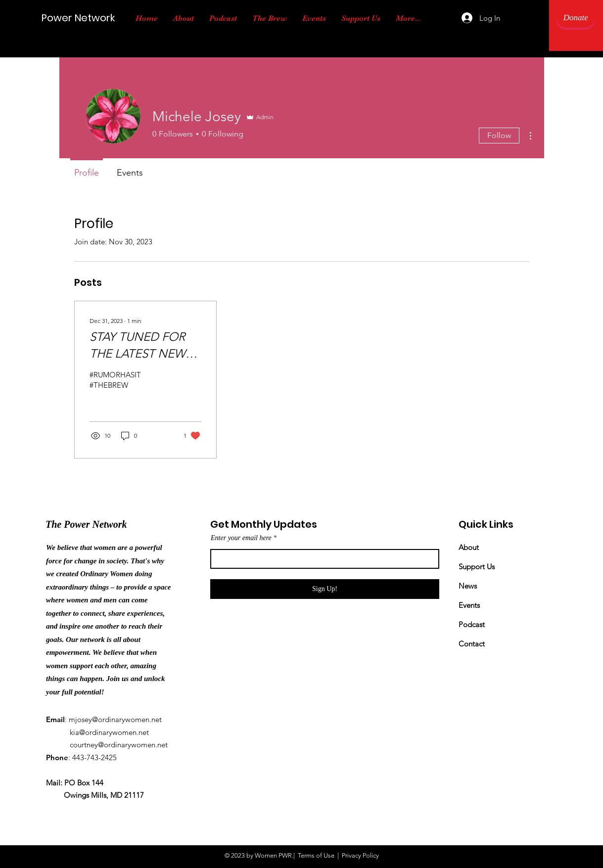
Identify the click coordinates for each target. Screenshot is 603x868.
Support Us (477, 567)
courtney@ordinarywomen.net (119, 745)
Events (469, 605)
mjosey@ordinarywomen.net (115, 719)
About (469, 547)
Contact (472, 644)
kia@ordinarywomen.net (109, 732)
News (468, 586)
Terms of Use (316, 855)
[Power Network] (86, 18)
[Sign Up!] (325, 589)
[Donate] (576, 18)
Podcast (472, 624)
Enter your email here (241, 538)
